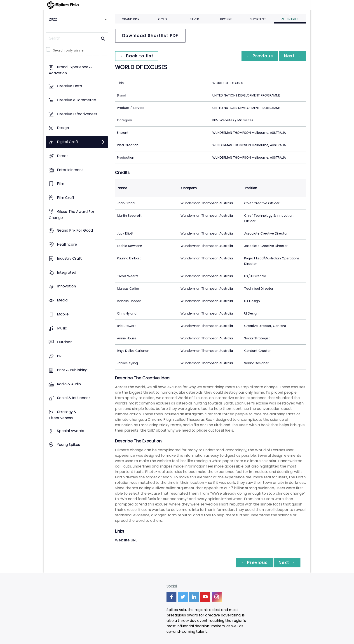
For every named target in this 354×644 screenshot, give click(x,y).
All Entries (290, 19)
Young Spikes (68, 445)
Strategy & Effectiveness (63, 415)
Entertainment (70, 170)
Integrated (67, 272)
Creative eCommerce (76, 100)
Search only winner (69, 50)
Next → (292, 56)
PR (59, 356)
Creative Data (69, 86)
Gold (163, 19)
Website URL (126, 540)
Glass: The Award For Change (72, 215)
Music (62, 328)
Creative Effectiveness (77, 114)
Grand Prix (131, 19)
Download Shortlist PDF (150, 36)
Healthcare (67, 245)
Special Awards (70, 431)
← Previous (259, 56)
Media (62, 300)
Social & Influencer (74, 398)
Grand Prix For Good (75, 231)
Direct (62, 156)
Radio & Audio (69, 384)
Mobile (63, 314)
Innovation (67, 286)
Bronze (226, 19)
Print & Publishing (72, 370)
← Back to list (137, 56)
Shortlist (258, 19)
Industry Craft (69, 258)
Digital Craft (68, 142)
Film (61, 184)
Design (63, 128)
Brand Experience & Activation (70, 70)
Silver (194, 19)
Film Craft (66, 198)
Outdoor (64, 342)
